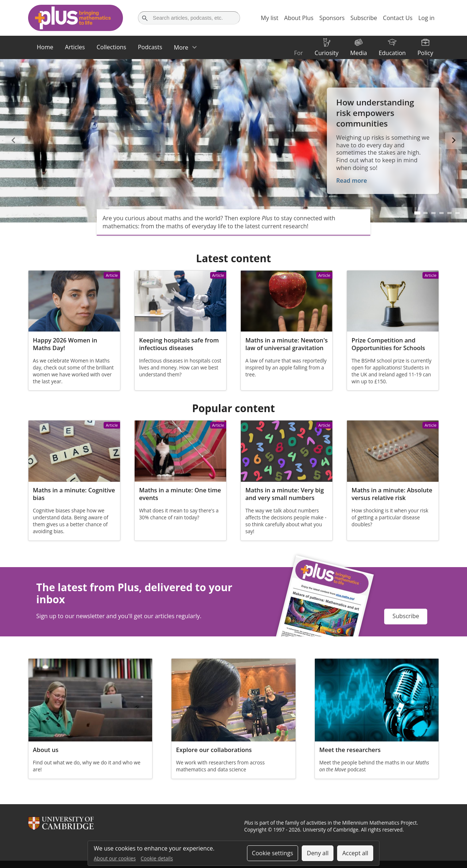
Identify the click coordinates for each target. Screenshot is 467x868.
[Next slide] (454, 141)
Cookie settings (272, 853)
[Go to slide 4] (441, 213)
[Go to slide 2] (425, 213)
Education (392, 53)
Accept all (355, 853)
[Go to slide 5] (449, 213)
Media (359, 53)
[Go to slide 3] (433, 213)
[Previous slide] (13, 141)
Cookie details (157, 858)
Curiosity (326, 53)
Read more (352, 181)
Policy (425, 53)
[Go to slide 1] (418, 213)
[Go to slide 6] (458, 213)
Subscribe (406, 616)
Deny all (318, 853)
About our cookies (115, 858)
